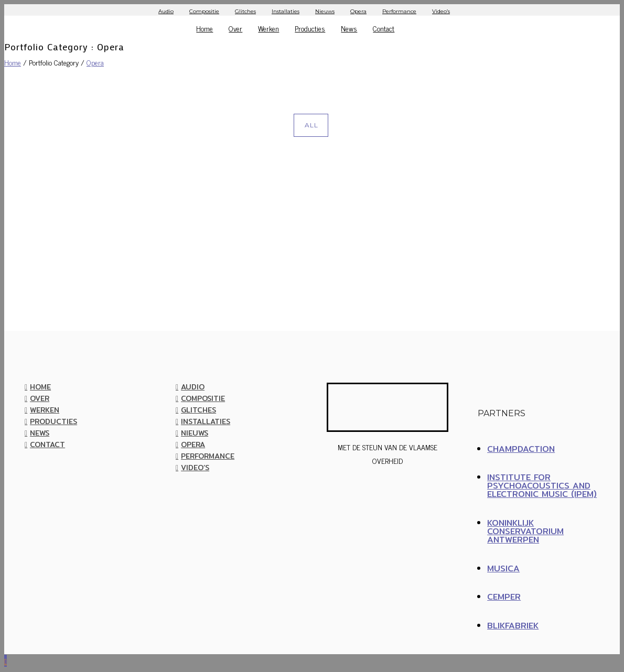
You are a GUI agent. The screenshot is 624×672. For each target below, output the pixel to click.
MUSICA (503, 568)
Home (205, 28)
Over (235, 28)
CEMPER (504, 597)
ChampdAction (521, 449)
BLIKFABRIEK (513, 626)
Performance (399, 11)
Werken (268, 28)
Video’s (441, 11)
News (349, 28)
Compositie (204, 11)
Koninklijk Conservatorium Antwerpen (525, 531)
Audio (166, 11)
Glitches (245, 11)
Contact (384, 28)
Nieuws (325, 11)
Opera (358, 11)
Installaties (286, 11)
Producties (310, 28)
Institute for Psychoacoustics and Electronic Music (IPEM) (542, 486)
